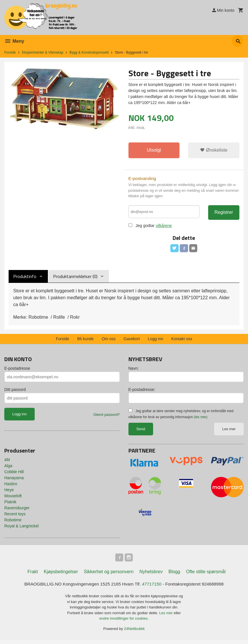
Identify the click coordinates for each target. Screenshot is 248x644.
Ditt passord (15, 392)
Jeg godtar (145, 227)
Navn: (134, 371)
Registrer (224, 213)
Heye (9, 493)
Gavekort (132, 342)
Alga (8, 469)
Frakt (33, 575)
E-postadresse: (142, 392)
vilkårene (164, 227)
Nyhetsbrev (151, 575)
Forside (10, 52)
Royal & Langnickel (22, 529)
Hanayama (14, 481)
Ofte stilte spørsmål (206, 575)
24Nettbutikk (134, 633)
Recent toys (15, 517)
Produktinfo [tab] (25, 279)
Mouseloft (13, 499)
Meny (14, 41)
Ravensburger (17, 511)
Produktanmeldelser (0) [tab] (75, 279)
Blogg (174, 575)
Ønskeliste (214, 150)
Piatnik (10, 505)
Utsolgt (154, 150)
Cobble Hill (14, 475)
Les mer (229, 432)
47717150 (153, 588)
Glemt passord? (107, 417)
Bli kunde (85, 342)
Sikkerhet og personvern (109, 575)
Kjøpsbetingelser (61, 575)
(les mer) (201, 420)
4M (7, 463)
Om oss (109, 342)
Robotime (13, 523)
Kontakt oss (182, 342)
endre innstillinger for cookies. (124, 622)
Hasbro (11, 487)
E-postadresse (17, 371)
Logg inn (156, 342)
